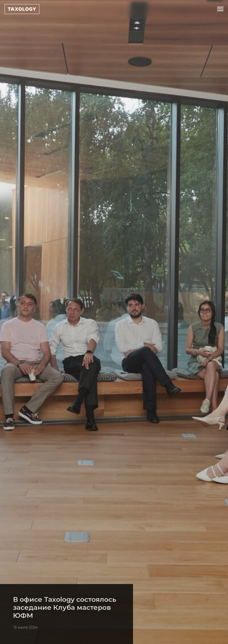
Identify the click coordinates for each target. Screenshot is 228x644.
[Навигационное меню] (220, 9)
